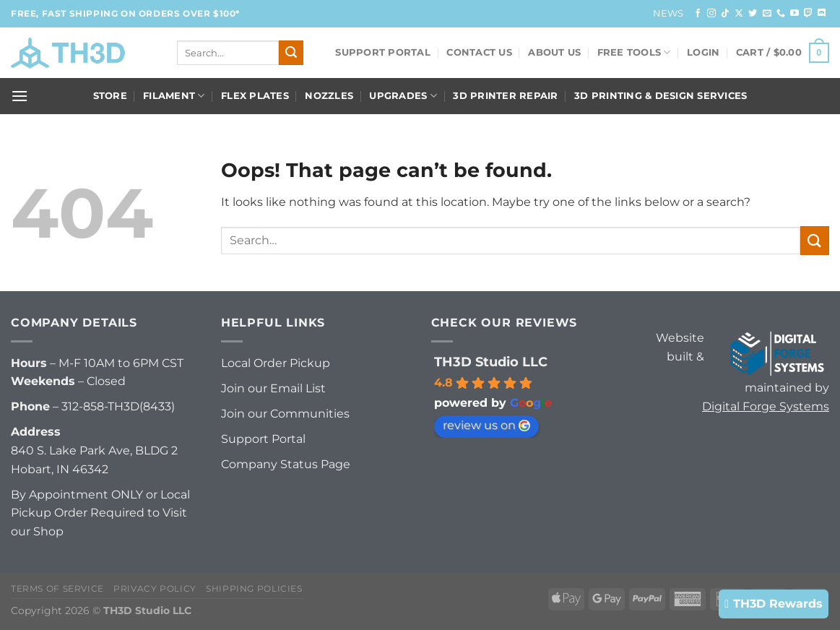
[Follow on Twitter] (753, 14)
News (668, 13)
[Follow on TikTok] (725, 14)
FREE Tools (634, 52)
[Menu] (20, 96)
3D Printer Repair (505, 96)
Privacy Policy (155, 588)
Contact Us (479, 52)
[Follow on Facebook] (698, 14)
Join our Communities (285, 414)
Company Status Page (286, 464)
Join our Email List (273, 388)
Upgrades (403, 96)
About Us (554, 52)
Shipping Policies (254, 588)
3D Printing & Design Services (661, 96)
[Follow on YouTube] (794, 14)
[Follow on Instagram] (711, 14)
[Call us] (781, 14)
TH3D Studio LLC (491, 362)
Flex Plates (255, 96)
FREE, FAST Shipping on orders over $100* (125, 13)
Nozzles (329, 96)
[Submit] (291, 53)
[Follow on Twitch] (808, 14)
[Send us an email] (767, 14)
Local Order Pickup (276, 363)
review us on (486, 425)
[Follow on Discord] (822, 14)
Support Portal (383, 52)
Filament (174, 96)
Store (110, 96)
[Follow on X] (739, 14)
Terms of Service (57, 588)
